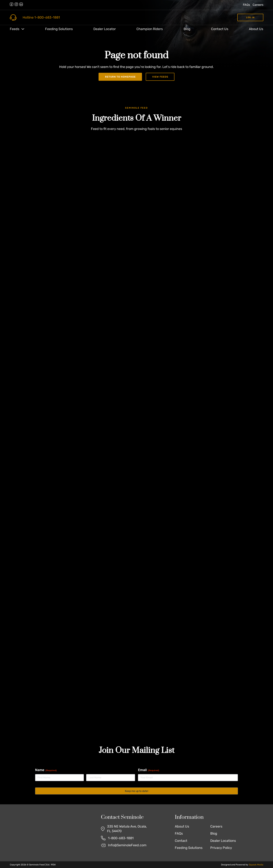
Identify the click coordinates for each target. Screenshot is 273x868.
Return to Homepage (120, 77)
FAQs (246, 5)
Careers (258, 5)
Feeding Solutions (59, 29)
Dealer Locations (223, 841)
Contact (181, 841)
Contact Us (220, 29)
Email (148, 770)
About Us (256, 29)
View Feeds (160, 77)
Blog (187, 29)
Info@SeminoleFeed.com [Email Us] (127, 845)
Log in (250, 17)
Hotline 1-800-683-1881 (41, 17)
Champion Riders (150, 29)
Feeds (15, 29)
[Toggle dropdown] (23, 29)
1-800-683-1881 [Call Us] (121, 838)
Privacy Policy (221, 848)
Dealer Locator (105, 29)
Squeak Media (256, 865)
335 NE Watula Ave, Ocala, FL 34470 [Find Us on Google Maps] (127, 829)
